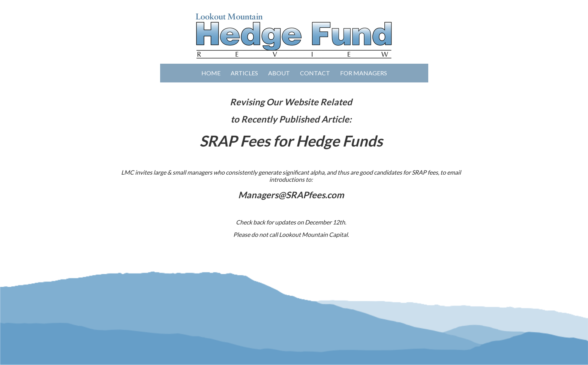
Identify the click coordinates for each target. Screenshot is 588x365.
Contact (315, 73)
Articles (244, 73)
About (279, 73)
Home (211, 73)
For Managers (364, 73)
